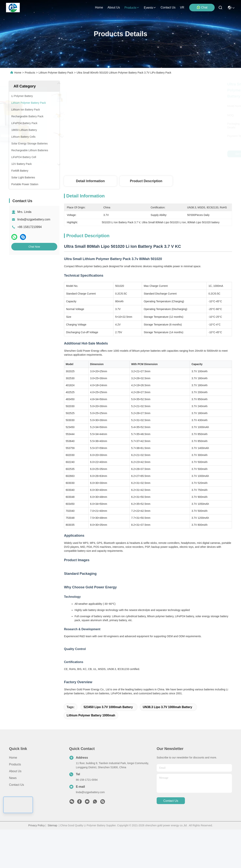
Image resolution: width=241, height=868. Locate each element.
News (13, 816)
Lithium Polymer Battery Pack (56, 73)
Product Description (146, 181)
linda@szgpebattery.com (34, 219)
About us (15, 810)
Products (30, 73)
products (132, 8)
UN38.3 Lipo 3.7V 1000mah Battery (167, 746)
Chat (202, 7)
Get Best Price (182, 154)
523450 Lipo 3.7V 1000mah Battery (108, 746)
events (150, 8)
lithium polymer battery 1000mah (91, 754)
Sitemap (52, 864)
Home (99, 7)
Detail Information (90, 181)
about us (114, 7)
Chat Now (34, 247)
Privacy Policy (36, 864)
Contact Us (16, 823)
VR (182, 7)
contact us (168, 7)
